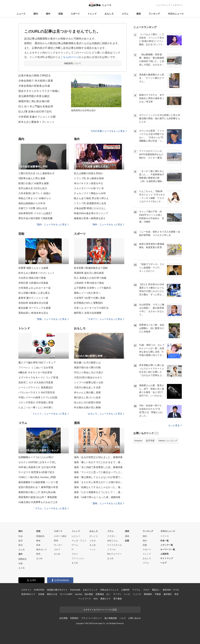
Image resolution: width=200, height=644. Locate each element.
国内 (36, 14)
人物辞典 (164, 554)
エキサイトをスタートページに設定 (100, 610)
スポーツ (75, 14)
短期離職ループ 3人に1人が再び (36, 457)
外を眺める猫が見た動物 (87, 407)
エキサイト (178, 5)
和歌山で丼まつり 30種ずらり (35, 198)
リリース (165, 536)
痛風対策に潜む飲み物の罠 (34, 101)
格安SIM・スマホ (171, 590)
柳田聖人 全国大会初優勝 (88, 313)
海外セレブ (41, 550)
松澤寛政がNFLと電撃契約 (88, 303)
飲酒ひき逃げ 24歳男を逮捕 (34, 183)
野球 (56, 541)
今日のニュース (176, 14)
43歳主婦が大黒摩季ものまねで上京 (38, 502)
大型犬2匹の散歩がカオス (88, 377)
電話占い (156, 590)
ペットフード (85, 599)
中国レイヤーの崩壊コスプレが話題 (38, 397)
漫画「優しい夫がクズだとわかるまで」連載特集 (99, 462)
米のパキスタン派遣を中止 (89, 183)
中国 (21, 564)
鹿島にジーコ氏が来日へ (87, 293)
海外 (48, 14)
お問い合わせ (135, 618)
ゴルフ (57, 550)
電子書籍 (117, 599)
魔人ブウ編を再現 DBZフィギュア (37, 362)
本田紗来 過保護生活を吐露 (33, 303)
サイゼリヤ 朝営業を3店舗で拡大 (36, 472)
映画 (38, 541)
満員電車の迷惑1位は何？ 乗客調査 (38, 497)
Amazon (138, 441)
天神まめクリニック (109, 590)
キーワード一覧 (168, 550)
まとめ (22, 550)
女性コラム (112, 541)
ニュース (21, 14)
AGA (96, 599)
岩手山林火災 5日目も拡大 (33, 188)
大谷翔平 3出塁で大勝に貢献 (90, 298)
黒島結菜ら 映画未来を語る (33, 313)
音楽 (38, 545)
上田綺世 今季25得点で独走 (89, 283)
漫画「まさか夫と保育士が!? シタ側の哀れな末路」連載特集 (99, 482)
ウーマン (117, 594)
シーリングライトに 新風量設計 (36, 387)
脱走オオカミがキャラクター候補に (39, 91)
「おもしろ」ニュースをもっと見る (105, 414)
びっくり (94, 536)
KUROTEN (39, 590)
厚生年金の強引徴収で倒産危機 (36, 218)
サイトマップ (167, 558)
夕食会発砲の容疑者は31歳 (34, 86)
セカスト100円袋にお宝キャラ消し (38, 462)
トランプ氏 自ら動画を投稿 (89, 178)
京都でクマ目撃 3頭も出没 (33, 208)
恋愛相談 (100, 594)
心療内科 (125, 590)
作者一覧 (164, 541)
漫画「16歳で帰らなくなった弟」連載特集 (97, 497)
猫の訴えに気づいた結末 (87, 397)
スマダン (111, 536)
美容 (176, 594)
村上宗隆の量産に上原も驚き (34, 293)
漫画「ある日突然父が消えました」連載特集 (98, 457)
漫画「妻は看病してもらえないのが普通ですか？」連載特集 (99, 477)
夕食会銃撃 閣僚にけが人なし (90, 208)
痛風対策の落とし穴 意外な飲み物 (37, 492)
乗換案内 (148, 594)
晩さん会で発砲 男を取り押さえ (91, 198)
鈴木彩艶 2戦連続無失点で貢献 (91, 268)
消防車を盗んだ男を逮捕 (32, 178)
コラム (125, 14)
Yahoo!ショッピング (168, 441)
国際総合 (23, 559)
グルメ (75, 554)
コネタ (93, 541)
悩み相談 (89, 594)
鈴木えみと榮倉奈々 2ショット (36, 122)
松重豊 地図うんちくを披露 (33, 268)
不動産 (158, 594)
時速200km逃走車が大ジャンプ (91, 213)
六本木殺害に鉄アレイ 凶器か (35, 193)
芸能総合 (40, 536)
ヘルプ (163, 563)
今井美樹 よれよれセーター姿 (35, 288)
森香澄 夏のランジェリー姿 (33, 298)
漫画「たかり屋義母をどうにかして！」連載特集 (99, 492)
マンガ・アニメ (79, 541)
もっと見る (175, 425)
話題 (127, 541)
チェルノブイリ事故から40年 (90, 193)
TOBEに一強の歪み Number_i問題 (37, 477)
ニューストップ (163, 5)
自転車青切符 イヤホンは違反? (35, 213)
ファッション (78, 558)
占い (108, 594)
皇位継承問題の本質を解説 (34, 96)
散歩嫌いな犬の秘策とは (87, 362)
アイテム (136, 590)
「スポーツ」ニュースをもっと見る (105, 319)
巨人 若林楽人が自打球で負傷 (90, 278)
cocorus (79, 594)
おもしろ (109, 14)
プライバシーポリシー (91, 618)
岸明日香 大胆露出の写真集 (33, 283)
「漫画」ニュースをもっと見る (107, 503)
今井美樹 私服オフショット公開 (37, 117)
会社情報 (63, 618)
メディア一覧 (167, 545)
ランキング (154, 14)
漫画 (138, 14)
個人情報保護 (111, 618)
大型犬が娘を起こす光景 (87, 387)
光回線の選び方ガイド (57, 590)
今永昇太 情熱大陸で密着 (32, 278)
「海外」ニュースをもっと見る (107, 224)
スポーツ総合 (60, 536)
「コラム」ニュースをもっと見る (51, 508)
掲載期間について (73, 63)
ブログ (146, 590)
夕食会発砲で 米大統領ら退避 (36, 81)
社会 (21, 536)
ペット (93, 550)
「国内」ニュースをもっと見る (52, 224)
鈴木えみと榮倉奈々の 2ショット (36, 273)
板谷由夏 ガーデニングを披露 (35, 308)
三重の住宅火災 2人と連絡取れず (36, 173)
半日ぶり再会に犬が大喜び (89, 372)
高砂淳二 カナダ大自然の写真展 (36, 382)
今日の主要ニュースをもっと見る (109, 131)
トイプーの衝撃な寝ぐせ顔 (89, 382)
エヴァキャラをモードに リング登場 (38, 377)
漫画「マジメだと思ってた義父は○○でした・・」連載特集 (99, 472)
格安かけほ (52, 594)
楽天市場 (150, 441)
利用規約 (74, 618)
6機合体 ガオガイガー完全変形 (35, 372)
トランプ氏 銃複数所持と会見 (90, 203)
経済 (21, 541)
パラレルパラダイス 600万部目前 (37, 392)
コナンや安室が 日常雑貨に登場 (36, 402)
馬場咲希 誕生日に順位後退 (89, 273)
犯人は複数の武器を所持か (89, 173)
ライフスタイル (115, 545)
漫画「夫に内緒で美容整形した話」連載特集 (98, 467)
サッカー (58, 545)
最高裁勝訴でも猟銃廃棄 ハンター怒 (38, 482)
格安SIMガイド (28, 594)
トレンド (92, 14)
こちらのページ (70, 57)
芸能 (61, 14)
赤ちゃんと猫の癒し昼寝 (87, 392)
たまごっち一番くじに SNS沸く (36, 407)
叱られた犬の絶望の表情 (87, 402)
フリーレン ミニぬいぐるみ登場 (36, 367)
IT (73, 550)
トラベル (111, 550)
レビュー (76, 536)
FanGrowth (75, 590)
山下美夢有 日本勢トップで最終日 (93, 288)
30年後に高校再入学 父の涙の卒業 (37, 467)
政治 (21, 545)
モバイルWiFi (66, 594)
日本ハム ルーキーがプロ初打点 (91, 308)
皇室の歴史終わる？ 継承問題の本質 (38, 487)
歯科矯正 (168, 594)
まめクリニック (90, 590)
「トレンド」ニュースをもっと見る (50, 414)
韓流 (38, 554)
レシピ (127, 594)
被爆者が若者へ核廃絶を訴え (90, 218)
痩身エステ (106, 599)
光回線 (41, 594)
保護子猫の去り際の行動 (87, 367)
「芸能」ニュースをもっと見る (52, 319)
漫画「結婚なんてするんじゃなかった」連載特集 (99, 487)
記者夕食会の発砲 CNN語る (35, 75)
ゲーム (75, 545)
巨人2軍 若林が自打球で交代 (35, 112)
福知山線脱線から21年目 (32, 203)
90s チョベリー (114, 554)
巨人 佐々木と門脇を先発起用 (36, 106)
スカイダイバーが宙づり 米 (89, 188)
